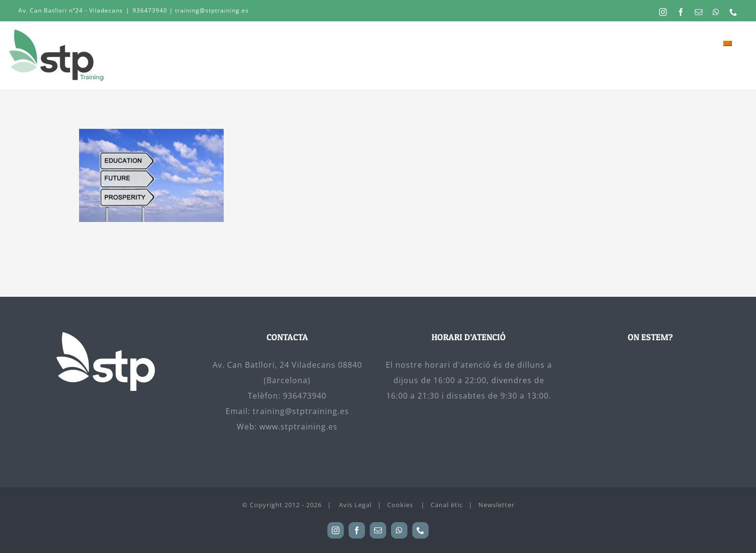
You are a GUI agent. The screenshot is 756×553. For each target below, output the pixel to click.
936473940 (305, 396)
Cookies (401, 505)
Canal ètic (447, 505)
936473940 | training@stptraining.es (191, 10)
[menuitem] (727, 43)
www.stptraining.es (298, 427)
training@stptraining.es (301, 411)
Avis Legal (355, 505)
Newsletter (496, 505)
